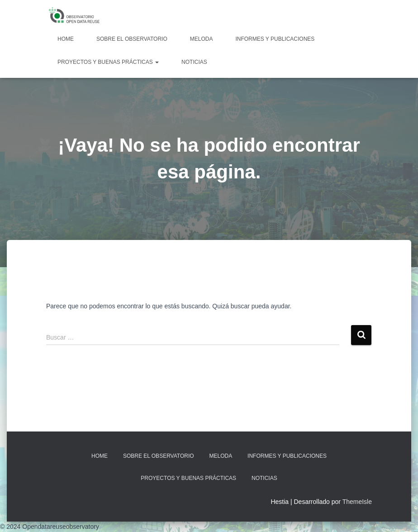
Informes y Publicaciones (275, 39)
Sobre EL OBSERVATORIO (132, 39)
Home (66, 39)
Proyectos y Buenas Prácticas (108, 62)
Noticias (194, 62)
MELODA (202, 39)
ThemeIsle (357, 502)
